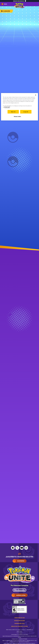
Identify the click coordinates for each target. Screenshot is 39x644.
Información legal (20, 623)
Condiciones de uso (19, 618)
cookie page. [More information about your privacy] (7, 107)
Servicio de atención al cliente (20, 626)
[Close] (36, 95)
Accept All (26, 112)
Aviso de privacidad (19, 621)
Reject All (13, 112)
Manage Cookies (17, 116)
